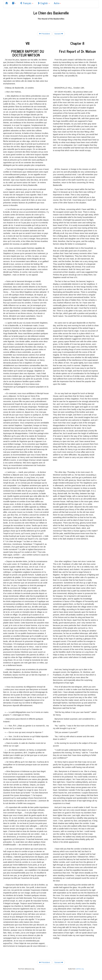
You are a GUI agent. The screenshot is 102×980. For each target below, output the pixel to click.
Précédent (44, 34)
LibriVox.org (80, 969)
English (44, 3)
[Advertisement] (51, 24)
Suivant (59, 34)
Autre (57, 3)
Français (27, 3)
